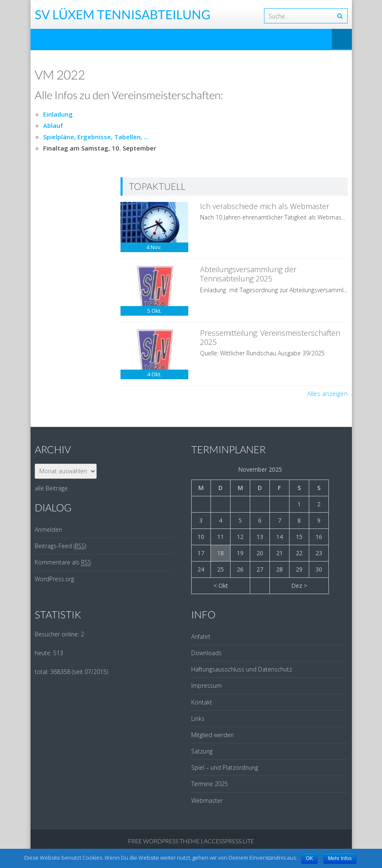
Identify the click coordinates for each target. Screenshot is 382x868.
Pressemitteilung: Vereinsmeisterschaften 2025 (270, 337)
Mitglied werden (213, 735)
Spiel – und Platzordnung (225, 767)
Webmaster (207, 800)
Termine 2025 (210, 784)
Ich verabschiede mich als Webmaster (265, 206)
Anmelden (48, 530)
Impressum (206, 685)
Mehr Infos (340, 858)
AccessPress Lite (229, 841)
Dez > (299, 586)
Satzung (202, 751)
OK (309, 858)
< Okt (221, 586)
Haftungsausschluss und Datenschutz (242, 669)
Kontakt (202, 702)
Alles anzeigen (327, 393)
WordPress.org (54, 579)
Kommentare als (63, 562)
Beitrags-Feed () (60, 546)
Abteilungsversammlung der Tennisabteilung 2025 (248, 274)
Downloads (206, 653)
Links (198, 719)
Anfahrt (201, 637)
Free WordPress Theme (164, 841)
